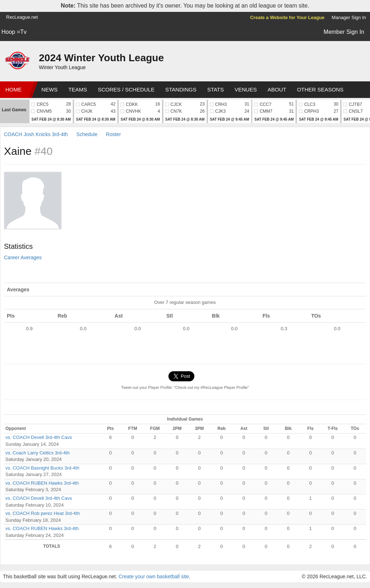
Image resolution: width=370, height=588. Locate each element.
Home (13, 89)
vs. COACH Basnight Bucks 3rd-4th (42, 468)
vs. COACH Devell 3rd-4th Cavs (39, 437)
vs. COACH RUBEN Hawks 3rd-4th (42, 483)
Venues (246, 89)
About (277, 89)
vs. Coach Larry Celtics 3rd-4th (37, 453)
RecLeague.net (22, 17)
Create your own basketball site (154, 576)
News (49, 89)
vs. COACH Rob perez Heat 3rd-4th (43, 513)
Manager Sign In (349, 17)
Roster (114, 134)
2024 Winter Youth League (101, 58)
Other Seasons (320, 89)
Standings (181, 89)
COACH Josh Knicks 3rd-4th (36, 134)
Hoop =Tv (14, 32)
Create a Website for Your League (287, 17)
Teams (78, 89)
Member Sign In (344, 32)
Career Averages (23, 257)
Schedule (87, 134)
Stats (216, 89)
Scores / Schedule (126, 89)
